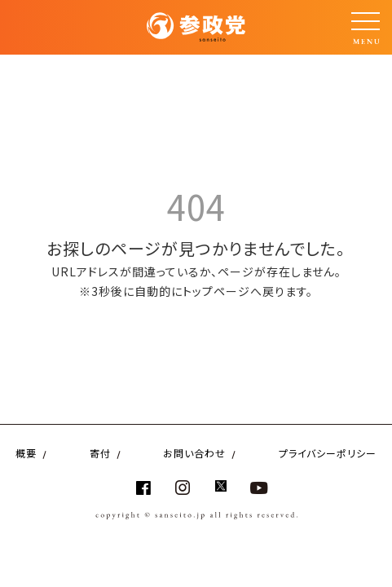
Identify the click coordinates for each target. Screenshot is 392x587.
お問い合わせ (194, 453)
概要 (26, 453)
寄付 (100, 453)
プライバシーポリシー (328, 453)
